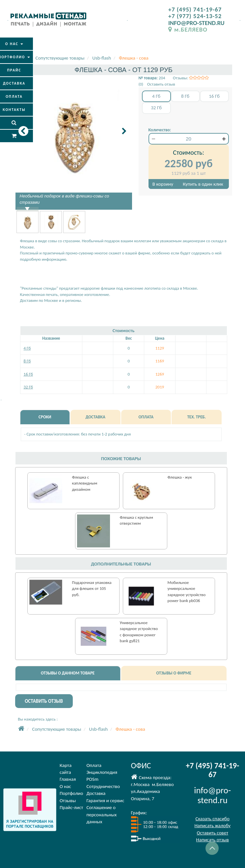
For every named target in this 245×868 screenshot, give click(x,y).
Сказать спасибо (213, 819)
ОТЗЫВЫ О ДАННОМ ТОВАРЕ (68, 673)
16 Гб (28, 374)
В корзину (163, 184)
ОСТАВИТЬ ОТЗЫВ (44, 701)
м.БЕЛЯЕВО (188, 29)
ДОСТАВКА (95, 417)
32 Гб (28, 387)
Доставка (96, 793)
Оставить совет (213, 833)
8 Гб (27, 361)
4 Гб (27, 348)
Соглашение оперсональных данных (101, 815)
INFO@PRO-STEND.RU (196, 23)
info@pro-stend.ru (212, 795)
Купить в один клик (203, 184)
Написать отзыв (213, 840)
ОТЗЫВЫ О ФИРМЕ (174, 673)
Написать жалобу (212, 826)
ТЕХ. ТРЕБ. (196, 417)
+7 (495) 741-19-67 (195, 9)
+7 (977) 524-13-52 (195, 16)
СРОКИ (45, 417)
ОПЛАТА (146, 417)
